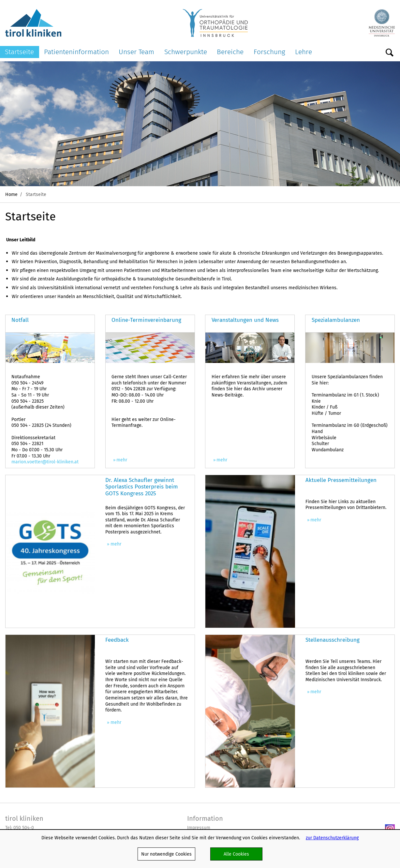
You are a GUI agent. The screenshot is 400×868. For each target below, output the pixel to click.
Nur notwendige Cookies (166, 854)
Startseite (19, 52)
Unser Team (136, 52)
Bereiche (230, 52)
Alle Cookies (236, 854)
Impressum (199, 828)
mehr (122, 460)
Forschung (269, 52)
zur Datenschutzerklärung (332, 838)
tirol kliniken (24, 818)
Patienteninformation (76, 52)
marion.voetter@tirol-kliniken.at (45, 462)
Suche (390, 53)
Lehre (304, 52)
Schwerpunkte (186, 52)
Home (11, 194)
